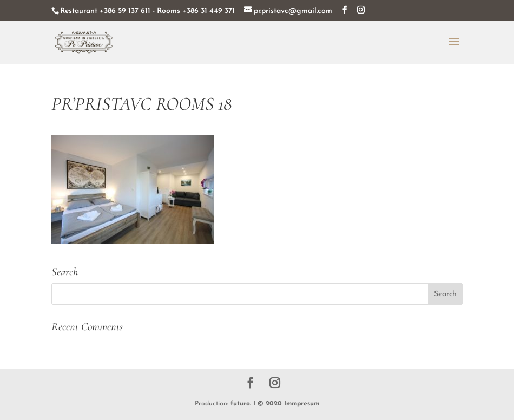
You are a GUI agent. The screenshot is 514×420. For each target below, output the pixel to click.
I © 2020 (268, 404)
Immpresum (302, 404)
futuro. (241, 404)
